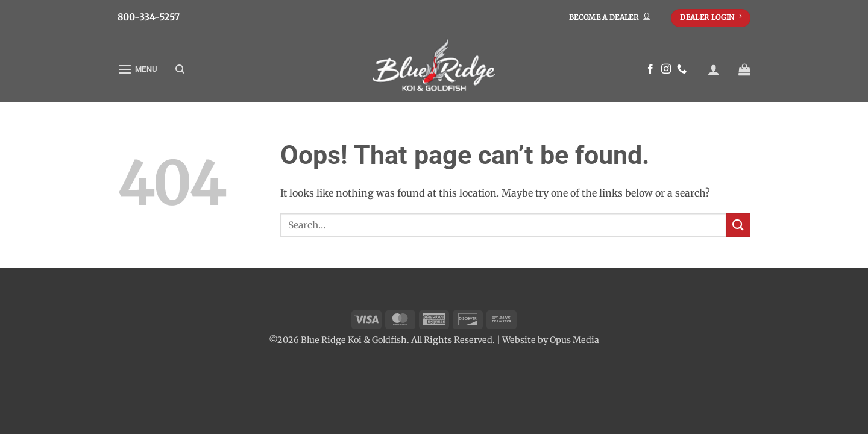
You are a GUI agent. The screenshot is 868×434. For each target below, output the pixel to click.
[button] (137, 69)
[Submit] (738, 225)
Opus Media (574, 340)
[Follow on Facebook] (650, 69)
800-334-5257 (149, 17)
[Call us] (682, 69)
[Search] (180, 69)
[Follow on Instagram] (666, 69)
